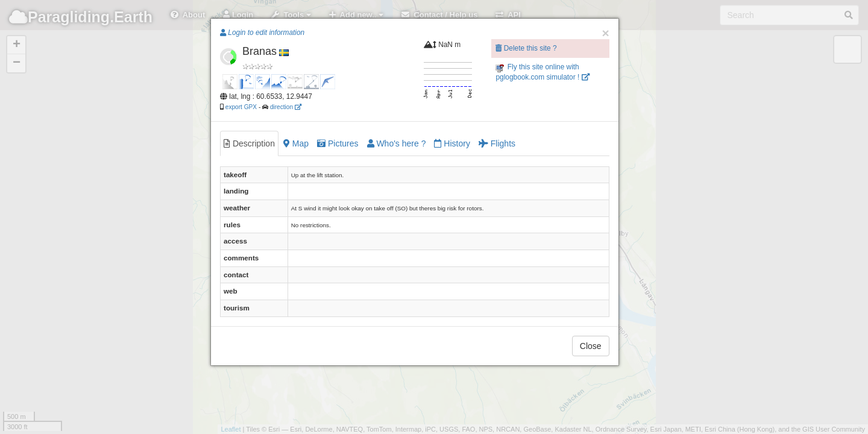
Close (591, 346)
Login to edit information (262, 33)
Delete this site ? (526, 48)
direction (286, 107)
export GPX (241, 107)
